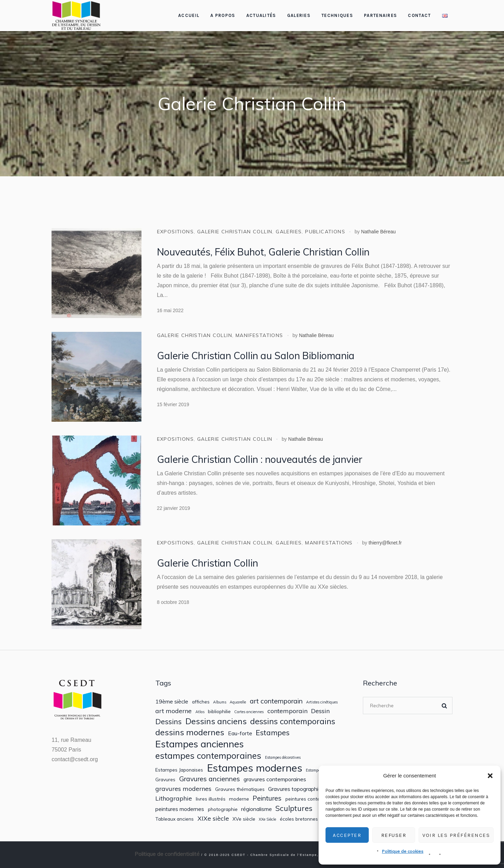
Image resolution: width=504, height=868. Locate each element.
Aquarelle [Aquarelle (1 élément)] (238, 702)
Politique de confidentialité (167, 854)
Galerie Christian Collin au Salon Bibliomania (256, 356)
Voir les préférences (456, 835)
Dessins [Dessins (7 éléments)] (168, 721)
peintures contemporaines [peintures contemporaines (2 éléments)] (314, 799)
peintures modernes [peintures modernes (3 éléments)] (180, 809)
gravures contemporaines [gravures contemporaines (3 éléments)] (275, 779)
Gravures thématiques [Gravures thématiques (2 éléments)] (240, 789)
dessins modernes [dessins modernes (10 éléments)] (190, 732)
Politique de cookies (403, 851)
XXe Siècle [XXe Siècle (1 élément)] (267, 819)
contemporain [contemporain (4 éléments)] (287, 711)
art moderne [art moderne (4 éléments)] (173, 711)
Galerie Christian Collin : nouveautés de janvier (260, 459)
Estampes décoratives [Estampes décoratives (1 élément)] (283, 758)
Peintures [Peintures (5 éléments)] (267, 798)
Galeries (289, 232)
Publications (325, 232)
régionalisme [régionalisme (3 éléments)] (256, 809)
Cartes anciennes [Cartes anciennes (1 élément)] (249, 712)
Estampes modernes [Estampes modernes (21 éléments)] (255, 768)
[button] (490, 776)
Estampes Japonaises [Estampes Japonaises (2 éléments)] (179, 770)
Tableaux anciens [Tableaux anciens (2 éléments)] (175, 819)
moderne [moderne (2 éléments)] (239, 799)
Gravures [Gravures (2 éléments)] (165, 780)
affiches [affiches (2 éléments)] (201, 702)
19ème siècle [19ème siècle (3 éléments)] (172, 702)
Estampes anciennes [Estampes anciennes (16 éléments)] (200, 744)
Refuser (394, 835)
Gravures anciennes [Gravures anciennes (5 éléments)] (210, 779)
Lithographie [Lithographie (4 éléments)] (174, 798)
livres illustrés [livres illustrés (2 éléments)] (211, 799)
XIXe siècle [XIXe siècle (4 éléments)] (213, 818)
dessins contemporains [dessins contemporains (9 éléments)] (293, 721)
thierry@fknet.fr (385, 543)
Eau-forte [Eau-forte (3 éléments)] (240, 733)
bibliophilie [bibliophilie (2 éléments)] (219, 711)
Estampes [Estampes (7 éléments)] (273, 732)
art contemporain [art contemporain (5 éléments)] (276, 701)
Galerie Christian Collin (235, 232)
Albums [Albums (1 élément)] (220, 702)
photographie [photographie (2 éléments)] (223, 809)
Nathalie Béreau (378, 232)
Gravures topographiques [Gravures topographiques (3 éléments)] (299, 789)
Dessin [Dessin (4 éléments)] (320, 711)
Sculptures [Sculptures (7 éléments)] (294, 808)
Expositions (175, 232)
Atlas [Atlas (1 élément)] (200, 712)
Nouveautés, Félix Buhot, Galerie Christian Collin (263, 252)
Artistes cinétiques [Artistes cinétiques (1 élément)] (322, 702)
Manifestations (259, 335)
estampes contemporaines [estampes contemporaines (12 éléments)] (208, 756)
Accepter (347, 835)
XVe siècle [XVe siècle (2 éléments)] (244, 819)
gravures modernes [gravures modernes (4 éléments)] (183, 789)
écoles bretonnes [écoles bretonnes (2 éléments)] (299, 819)
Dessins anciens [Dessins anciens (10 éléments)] (216, 721)
